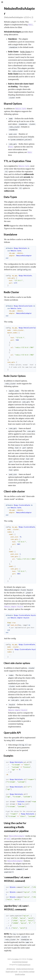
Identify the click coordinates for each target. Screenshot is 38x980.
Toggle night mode (12, 972)
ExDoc (17, 959)
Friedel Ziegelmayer (24, 965)
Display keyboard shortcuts (25, 969)
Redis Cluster (25, 52)
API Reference (11, 969)
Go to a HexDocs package (27, 972)
